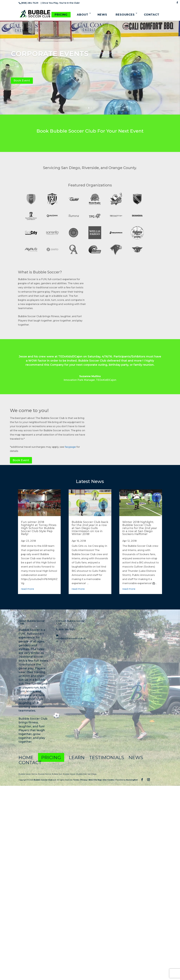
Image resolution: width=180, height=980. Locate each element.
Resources (125, 15)
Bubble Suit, (57, 774)
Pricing (61, 15)
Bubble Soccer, (70, 774)
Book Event (22, 81)
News (102, 15)
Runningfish (132, 780)
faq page (70, 447)
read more (27, 589)
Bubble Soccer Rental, (28, 774)
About (83, 15)
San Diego (92, 774)
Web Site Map (95, 780)
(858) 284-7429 (67, 629)
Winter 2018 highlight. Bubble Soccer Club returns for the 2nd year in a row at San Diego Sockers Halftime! (140, 528)
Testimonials (107, 758)
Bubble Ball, (82, 774)
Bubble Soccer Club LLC (45, 780)
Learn (77, 758)
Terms (76, 780)
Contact (152, 15)
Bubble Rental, (45, 774)
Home (26, 758)
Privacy (84, 780)
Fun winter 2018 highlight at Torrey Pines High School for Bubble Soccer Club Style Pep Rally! (39, 528)
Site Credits (108, 780)
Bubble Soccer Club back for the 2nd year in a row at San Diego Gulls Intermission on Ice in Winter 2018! (90, 528)
